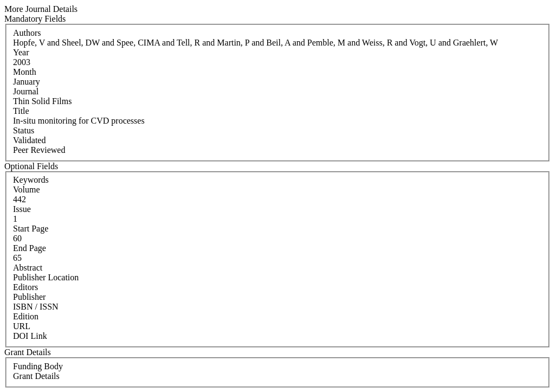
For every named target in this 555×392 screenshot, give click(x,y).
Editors (25, 287)
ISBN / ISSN (36, 307)
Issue (22, 209)
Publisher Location (46, 277)
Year (21, 52)
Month (25, 72)
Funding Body (38, 366)
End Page (30, 248)
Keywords (31, 180)
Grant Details (36, 376)
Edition (26, 316)
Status (24, 130)
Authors (27, 33)
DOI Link (30, 336)
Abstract (28, 268)
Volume (26, 189)
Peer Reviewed (39, 150)
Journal (26, 91)
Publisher (29, 297)
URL (22, 326)
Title (21, 111)
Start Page (31, 229)
